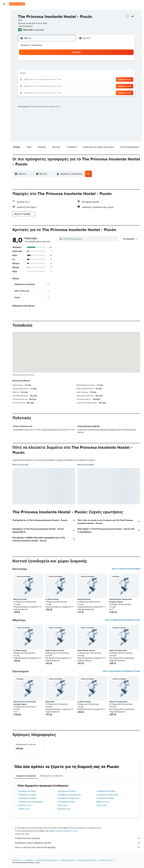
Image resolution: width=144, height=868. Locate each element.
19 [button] (44, 80)
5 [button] (44, 68)
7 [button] (56, 68)
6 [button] (50, 68)
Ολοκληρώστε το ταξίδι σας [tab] (51, 776)
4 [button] (38, 68)
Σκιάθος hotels (24, 809)
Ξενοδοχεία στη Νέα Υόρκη (107, 795)
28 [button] (56, 86)
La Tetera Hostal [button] (52, 599)
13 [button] (50, 74)
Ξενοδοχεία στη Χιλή (67, 860)
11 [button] (38, 74)
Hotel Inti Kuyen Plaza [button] (118, 650)
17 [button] (32, 80)
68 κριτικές (39, 30)
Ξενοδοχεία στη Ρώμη (27, 791)
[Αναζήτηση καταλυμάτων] (4, 17)
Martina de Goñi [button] (20, 599)
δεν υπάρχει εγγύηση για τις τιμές (65, 831)
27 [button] (50, 86)
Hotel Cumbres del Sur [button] (55, 650)
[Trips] (4, 47)
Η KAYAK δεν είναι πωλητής (78, 838)
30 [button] (68, 86)
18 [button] (38, 80)
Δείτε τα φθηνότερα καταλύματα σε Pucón (123, 620)
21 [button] (56, 80)
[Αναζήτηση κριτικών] (90, 239)
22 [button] (62, 80)
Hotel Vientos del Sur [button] (86, 650)
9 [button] (68, 68)
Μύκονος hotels (103, 802)
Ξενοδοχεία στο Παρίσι (27, 795)
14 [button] (56, 74)
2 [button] (68, 62)
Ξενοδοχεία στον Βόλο (27, 798)
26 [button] (44, 86)
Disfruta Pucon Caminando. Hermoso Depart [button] (121, 600)
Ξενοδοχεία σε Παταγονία (86, 860)
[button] (4, 4)
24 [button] (32, 86)
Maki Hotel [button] (50, 702)
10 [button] (32, 74)
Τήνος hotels (101, 805)
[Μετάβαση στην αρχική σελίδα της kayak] (17, 4)
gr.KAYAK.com (17, 860)
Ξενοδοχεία (29, 860)
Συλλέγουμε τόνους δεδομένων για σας (78, 843)
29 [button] (62, 86)
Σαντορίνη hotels (64, 809)
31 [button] (32, 92)
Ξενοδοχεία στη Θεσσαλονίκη (69, 795)
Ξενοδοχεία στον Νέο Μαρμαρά (31, 802)
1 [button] (62, 62)
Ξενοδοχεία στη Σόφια (66, 802)
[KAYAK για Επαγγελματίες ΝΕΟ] (4, 40)
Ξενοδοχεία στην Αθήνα (106, 791)
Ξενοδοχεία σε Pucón (106, 860)
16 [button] (68, 74)
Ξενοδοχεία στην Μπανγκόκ (68, 798)
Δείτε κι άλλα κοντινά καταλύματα (126, 569)
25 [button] (38, 86)
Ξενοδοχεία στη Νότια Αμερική (47, 860)
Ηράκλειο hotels (25, 805)
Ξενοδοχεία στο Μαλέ (105, 798)
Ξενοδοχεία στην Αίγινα (67, 791)
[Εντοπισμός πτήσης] (4, 35)
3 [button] (32, 68)
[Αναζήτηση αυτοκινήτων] (4, 22)
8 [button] (62, 68)
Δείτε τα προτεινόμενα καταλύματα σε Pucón (122, 671)
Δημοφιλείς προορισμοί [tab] (26, 776)
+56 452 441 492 (25, 26)
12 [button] (44, 74)
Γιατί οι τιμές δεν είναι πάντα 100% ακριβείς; (78, 847)
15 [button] (62, 74)
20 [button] (50, 80)
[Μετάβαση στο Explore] (4, 29)
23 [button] (68, 80)
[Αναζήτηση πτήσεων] (4, 12)
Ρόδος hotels (62, 805)
